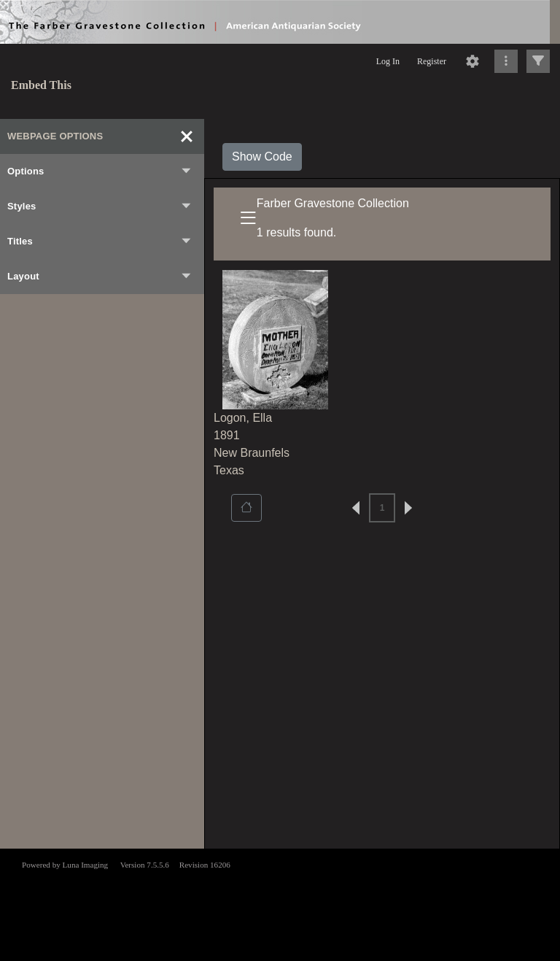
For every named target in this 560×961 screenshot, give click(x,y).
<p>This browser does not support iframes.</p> (280, 903)
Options (100, 171)
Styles (100, 207)
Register (432, 61)
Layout (100, 277)
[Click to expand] (538, 61)
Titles (100, 242)
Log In (388, 61)
